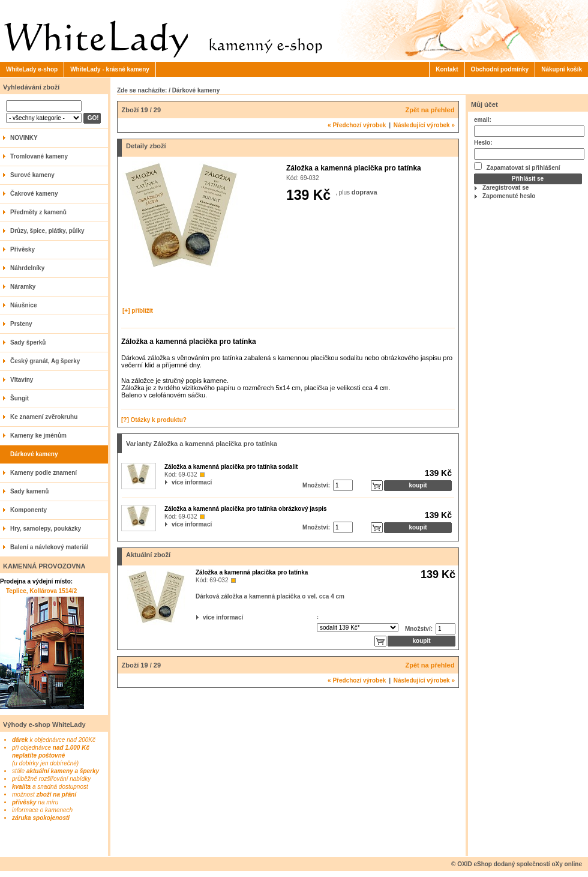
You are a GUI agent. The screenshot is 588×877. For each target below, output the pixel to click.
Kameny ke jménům (38, 435)
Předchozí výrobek (357, 125)
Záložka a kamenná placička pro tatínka (252, 572)
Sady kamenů (29, 491)
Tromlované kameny (39, 156)
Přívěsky (22, 249)
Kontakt (447, 69)
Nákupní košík (562, 69)
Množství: (316, 485)
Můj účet (484, 104)
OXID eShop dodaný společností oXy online (520, 864)
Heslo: (483, 143)
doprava (364, 192)
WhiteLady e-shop (32, 69)
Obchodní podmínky (500, 69)
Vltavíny (22, 380)
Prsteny (21, 324)
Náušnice (23, 305)
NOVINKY (24, 138)
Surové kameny (32, 175)
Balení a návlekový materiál (49, 547)
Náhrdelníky (27, 268)
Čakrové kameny (34, 194)
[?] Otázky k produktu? (154, 420)
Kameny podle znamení (43, 473)
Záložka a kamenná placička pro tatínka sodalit (231, 467)
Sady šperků (28, 342)
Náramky (23, 287)
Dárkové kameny (34, 454)
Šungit (19, 398)
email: (483, 120)
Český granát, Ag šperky (45, 361)
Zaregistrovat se (505, 188)
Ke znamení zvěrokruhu (44, 417)
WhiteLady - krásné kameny (110, 69)
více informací (173, 482)
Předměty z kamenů (38, 212)
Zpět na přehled (430, 110)
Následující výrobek (424, 125)
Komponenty (28, 510)
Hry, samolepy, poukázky (46, 529)
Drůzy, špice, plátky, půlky (47, 231)
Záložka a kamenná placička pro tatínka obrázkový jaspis (246, 509)
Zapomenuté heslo (509, 196)
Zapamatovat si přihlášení (517, 167)
